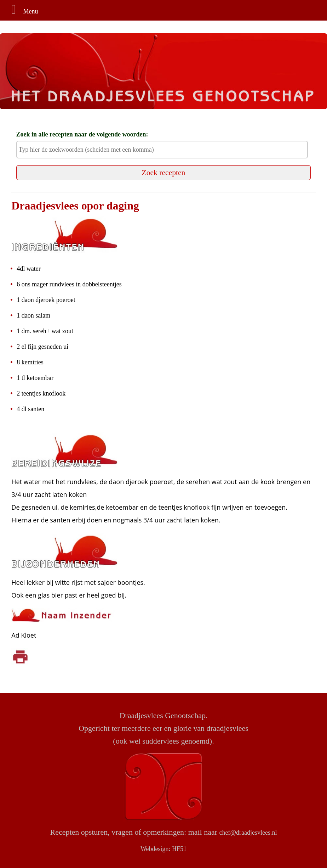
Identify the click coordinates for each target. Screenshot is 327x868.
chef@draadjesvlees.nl (248, 833)
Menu (22, 11)
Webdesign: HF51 (163, 849)
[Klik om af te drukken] (20, 656)
